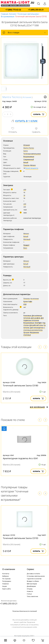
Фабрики (6, 576)
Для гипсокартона (37, 328)
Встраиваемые (8, 16)
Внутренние (34, 332)
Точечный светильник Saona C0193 (20, 538)
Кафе (30, 301)
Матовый (27, 239)
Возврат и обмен (33, 581)
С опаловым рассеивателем (34, 329)
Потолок (27, 299)
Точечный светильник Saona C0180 (20, 385)
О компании (9, 569)
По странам (6, 579)
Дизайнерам (31, 586)
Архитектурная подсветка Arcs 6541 (20, 458)
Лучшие (26, 332)
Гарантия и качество (34, 579)
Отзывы (30, 589)
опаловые (27, 335)
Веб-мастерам (32, 584)
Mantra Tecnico (12, 97)
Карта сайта (6, 589)
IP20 (25, 304)
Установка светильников (36, 576)
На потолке (35, 299)
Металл (33, 165)
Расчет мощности (32, 168)
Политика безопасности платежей (25, 611)
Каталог (13, 14)
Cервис (31, 569)
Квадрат (26, 245)
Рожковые (27, 315)
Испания (27, 97)
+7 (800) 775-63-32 (13, 10)
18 (24, 195)
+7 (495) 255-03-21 (36, 10)
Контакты (6, 574)
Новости (30, 591)
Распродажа (7, 581)
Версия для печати (45, 97)
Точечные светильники (28, 14)
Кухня (26, 301)
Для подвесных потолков (34, 319)
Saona (26, 151)
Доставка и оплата (33, 574)
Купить (39, 114)
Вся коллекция (39, 407)
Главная (5, 14)
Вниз (25, 248)
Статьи (29, 594)
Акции (5, 586)
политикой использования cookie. (25, 627)
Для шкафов (36, 318)
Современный (29, 159)
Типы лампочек (32, 596)
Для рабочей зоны (36, 325)
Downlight (38, 323)
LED (25, 190)
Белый (26, 162)
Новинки (6, 584)
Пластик (26, 165)
